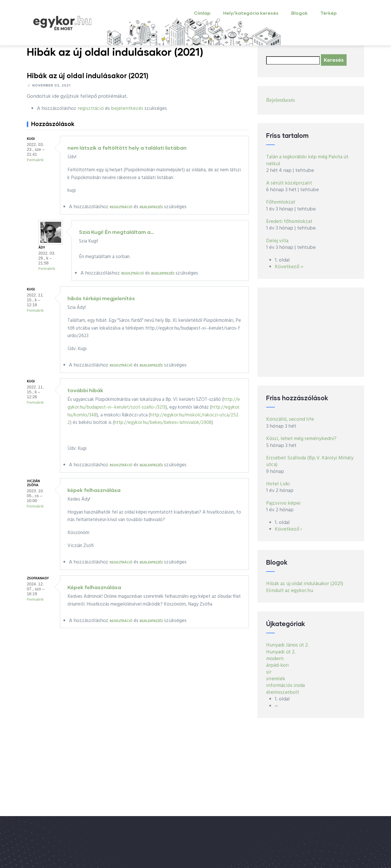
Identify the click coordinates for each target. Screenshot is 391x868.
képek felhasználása (94, 490)
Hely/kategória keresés (251, 13)
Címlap (202, 13)
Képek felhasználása (94, 587)
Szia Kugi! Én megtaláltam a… (116, 232)
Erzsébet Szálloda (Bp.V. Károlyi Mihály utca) (310, 461)
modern (275, 659)
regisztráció (91, 109)
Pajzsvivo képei (283, 503)
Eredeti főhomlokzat (289, 222)
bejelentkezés (127, 109)
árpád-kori (278, 665)
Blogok (299, 13)
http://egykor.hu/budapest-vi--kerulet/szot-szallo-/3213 (154, 403)
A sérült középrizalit (289, 183)
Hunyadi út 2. (281, 652)
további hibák (85, 390)
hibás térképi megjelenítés (101, 298)
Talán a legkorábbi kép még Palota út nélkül (307, 160)
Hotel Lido (278, 484)
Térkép (329, 13)
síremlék (276, 679)
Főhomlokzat (281, 202)
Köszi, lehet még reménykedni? (301, 439)
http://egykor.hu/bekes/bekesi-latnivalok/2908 (163, 423)
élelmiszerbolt (283, 693)
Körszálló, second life (290, 419)
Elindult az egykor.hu (290, 591)
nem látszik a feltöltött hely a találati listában (127, 148)
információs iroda (285, 686)
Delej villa (277, 241)
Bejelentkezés (281, 100)
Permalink (35, 160)
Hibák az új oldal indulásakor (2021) (305, 584)
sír (269, 672)
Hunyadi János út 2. (287, 645)
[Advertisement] (311, 332)
